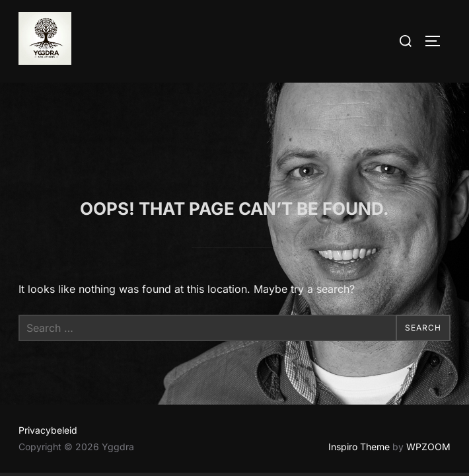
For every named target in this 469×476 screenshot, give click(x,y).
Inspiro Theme (359, 364)
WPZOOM (428, 364)
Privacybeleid (48, 347)
